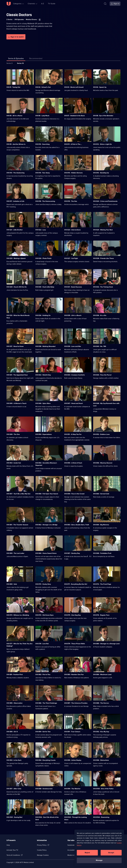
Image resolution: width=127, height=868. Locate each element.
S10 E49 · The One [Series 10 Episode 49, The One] (13, 434)
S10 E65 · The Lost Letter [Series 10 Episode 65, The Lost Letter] (15, 553)
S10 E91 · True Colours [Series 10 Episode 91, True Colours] (72, 732)
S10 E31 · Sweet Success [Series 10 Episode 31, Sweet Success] (73, 287)
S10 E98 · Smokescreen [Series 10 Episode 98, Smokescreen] (44, 789)
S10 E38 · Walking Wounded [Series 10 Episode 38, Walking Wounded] (45, 346)
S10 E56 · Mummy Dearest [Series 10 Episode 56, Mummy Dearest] (103, 463)
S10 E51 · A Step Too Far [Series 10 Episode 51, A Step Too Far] (73, 434)
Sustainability (72, 845)
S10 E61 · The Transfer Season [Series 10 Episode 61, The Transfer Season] (17, 525)
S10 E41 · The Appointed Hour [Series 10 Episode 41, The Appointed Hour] (17, 375)
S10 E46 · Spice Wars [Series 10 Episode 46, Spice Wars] (43, 403)
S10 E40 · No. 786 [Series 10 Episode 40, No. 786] (100, 346)
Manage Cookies (43, 855)
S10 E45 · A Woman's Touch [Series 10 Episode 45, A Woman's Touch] (16, 403)
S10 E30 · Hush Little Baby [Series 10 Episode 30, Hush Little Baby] (45, 287)
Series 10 (20, 63)
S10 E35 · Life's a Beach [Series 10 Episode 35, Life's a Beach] (73, 315)
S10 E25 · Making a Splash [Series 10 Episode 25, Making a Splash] (16, 258)
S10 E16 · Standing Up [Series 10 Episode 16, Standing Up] (101, 173)
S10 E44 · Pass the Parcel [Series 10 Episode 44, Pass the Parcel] (102, 375)
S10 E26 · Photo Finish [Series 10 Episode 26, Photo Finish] (43, 258)
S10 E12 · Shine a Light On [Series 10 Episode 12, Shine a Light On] (102, 144)
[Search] (105, 4)
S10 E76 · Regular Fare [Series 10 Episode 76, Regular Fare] (101, 615)
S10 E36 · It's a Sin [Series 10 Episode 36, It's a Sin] (100, 315)
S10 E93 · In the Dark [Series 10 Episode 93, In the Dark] (14, 760)
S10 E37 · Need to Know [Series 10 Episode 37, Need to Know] (15, 346)
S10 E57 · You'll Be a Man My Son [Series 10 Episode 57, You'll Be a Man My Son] (18, 494)
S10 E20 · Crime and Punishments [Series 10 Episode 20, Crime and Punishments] (105, 201)
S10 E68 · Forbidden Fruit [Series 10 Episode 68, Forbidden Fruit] (102, 553)
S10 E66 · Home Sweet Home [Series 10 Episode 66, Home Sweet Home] (46, 553)
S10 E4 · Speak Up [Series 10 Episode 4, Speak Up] (100, 87)
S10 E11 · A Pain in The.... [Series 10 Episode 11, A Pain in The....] (73, 144)
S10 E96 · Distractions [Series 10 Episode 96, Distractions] (101, 760)
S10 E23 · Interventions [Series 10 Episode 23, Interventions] (72, 230)
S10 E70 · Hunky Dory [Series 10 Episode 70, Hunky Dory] (43, 584)
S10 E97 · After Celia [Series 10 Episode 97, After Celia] (14, 789)
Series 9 (10, 63)
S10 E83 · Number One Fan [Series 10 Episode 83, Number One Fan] (74, 674)
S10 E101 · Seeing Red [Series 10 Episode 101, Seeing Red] (14, 817)
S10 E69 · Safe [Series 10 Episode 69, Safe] (12, 584)
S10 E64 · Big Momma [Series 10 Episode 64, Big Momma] (101, 525)
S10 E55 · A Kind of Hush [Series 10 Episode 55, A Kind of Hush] (73, 463)
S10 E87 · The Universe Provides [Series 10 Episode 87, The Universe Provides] (76, 703)
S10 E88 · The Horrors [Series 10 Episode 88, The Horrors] (101, 703)
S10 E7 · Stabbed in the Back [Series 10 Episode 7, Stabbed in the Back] (75, 116)
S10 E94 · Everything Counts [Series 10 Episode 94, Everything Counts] (45, 760)
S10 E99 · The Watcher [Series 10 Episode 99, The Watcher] (72, 789)
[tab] (36, 59)
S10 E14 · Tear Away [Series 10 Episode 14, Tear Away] (43, 173)
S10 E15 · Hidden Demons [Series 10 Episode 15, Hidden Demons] (73, 173)
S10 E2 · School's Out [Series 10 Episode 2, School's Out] (43, 87)
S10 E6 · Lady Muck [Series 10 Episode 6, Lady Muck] (42, 116)
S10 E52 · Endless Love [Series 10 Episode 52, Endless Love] (101, 434)
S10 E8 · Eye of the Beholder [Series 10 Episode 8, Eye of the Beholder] (103, 116)
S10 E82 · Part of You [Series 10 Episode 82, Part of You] (43, 674)
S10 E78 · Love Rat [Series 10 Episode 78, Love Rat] (42, 644)
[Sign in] (115, 4)
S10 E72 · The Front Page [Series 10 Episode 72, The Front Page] (102, 584)
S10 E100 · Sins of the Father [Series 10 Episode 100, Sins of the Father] (103, 789)
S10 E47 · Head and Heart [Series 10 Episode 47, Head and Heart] (74, 403)
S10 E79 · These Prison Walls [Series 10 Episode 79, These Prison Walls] (75, 644)
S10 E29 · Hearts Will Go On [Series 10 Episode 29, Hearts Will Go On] (17, 287)
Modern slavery (73, 855)
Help (8, 845)
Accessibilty (72, 850)
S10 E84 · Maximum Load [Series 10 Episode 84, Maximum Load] (102, 674)
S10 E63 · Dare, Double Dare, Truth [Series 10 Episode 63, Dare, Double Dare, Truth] (77, 525)
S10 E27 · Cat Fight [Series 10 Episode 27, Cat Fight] (71, 258)
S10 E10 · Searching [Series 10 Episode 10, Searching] (42, 144)
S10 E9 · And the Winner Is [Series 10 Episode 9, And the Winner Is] (16, 144)
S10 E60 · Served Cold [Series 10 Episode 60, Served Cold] (101, 494)
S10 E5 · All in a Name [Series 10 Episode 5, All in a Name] (14, 116)
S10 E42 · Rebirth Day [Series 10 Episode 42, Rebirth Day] (43, 375)
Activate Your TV (12, 850)
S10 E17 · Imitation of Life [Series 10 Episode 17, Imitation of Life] (15, 201)
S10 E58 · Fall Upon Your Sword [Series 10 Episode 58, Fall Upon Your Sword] (47, 494)
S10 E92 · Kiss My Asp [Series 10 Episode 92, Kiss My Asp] (101, 732)
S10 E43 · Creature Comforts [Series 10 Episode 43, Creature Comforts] (75, 375)
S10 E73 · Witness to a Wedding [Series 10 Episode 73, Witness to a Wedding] (18, 615)
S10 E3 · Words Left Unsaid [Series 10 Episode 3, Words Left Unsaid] (74, 87)
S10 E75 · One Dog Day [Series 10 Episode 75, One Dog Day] (73, 615)
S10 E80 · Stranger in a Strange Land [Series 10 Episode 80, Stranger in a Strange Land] (106, 644)
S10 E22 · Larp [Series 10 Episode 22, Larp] (41, 230)
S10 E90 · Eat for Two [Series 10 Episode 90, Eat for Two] (43, 732)
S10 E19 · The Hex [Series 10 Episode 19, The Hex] (71, 201)
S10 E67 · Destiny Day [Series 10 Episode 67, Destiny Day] (72, 553)
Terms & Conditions (13, 855)
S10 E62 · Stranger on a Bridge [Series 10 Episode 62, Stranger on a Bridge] (46, 525)
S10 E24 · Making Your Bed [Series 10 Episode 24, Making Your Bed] (103, 230)
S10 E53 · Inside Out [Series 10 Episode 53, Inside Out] (14, 463)
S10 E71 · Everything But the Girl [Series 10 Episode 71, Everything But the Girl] (76, 584)
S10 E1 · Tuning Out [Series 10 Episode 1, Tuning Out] (13, 87)
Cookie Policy (42, 850)
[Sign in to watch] (16, 37)
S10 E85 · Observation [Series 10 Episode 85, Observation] (14, 703)
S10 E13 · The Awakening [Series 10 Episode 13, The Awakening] (15, 173)
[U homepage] (9, 4)
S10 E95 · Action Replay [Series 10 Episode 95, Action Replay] (73, 760)
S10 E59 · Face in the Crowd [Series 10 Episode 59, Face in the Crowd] (74, 494)
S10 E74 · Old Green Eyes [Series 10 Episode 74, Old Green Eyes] (44, 615)
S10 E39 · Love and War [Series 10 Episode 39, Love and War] (73, 346)
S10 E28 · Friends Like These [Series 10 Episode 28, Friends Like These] (103, 258)
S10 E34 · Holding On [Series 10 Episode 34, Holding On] (43, 315)
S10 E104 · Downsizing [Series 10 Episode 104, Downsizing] (101, 817)
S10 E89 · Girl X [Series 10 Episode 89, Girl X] (12, 732)
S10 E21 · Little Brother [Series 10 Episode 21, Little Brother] (15, 230)
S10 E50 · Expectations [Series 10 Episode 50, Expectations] (44, 434)
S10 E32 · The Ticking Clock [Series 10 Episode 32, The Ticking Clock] (103, 287)
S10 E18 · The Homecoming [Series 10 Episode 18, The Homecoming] (45, 201)
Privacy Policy (42, 845)
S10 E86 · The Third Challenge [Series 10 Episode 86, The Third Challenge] (46, 703)
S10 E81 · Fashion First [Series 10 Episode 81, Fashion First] (15, 674)
